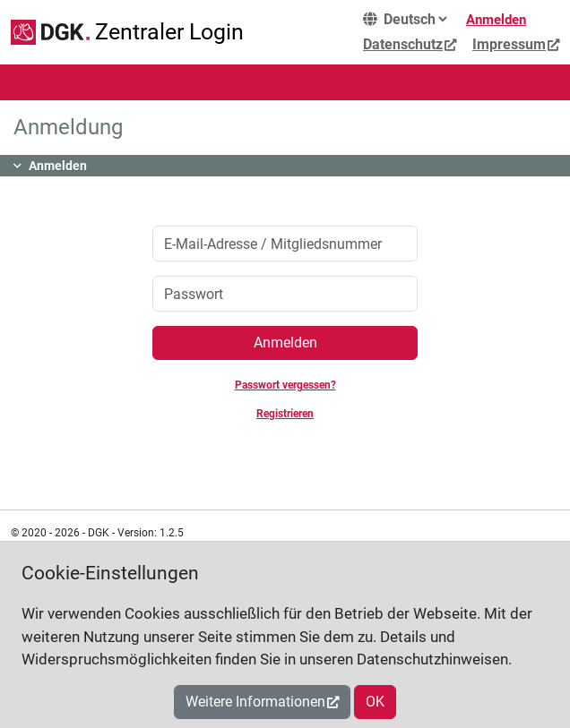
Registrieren (285, 414)
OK (375, 702)
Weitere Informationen (255, 702)
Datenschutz (403, 44)
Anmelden (496, 20)
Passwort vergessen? (285, 385)
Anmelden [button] (58, 166)
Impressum (509, 44)
